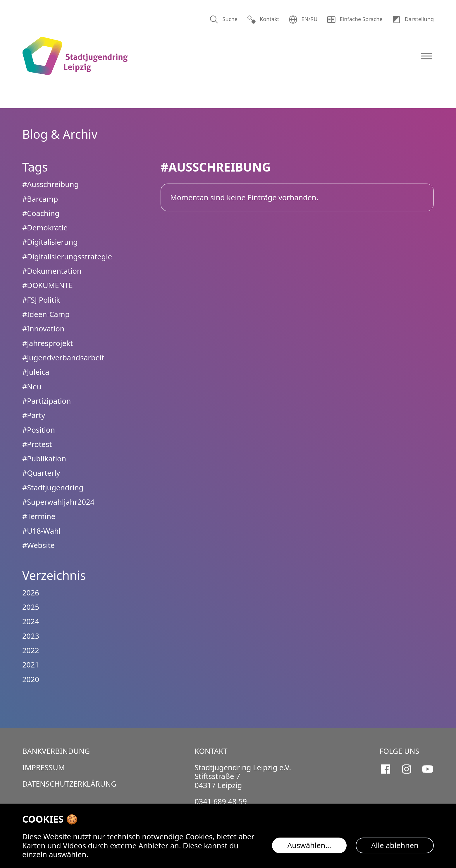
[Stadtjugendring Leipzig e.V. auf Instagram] (407, 769)
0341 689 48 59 (221, 801)
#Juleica (36, 372)
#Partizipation (47, 401)
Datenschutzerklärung (69, 784)
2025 (31, 607)
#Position (39, 430)
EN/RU (303, 20)
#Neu (32, 386)
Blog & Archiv (60, 134)
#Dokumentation (52, 271)
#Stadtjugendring (53, 487)
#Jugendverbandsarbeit (63, 357)
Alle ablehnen (395, 845)
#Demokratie (45, 227)
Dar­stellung (413, 20)
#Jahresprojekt (48, 343)
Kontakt (263, 20)
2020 (31, 679)
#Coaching (41, 213)
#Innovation (43, 328)
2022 (31, 650)
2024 (31, 621)
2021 (31, 665)
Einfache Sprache (355, 20)
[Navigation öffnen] (427, 56)
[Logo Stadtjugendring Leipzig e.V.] (75, 56)
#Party (34, 415)
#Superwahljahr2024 (58, 502)
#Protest (37, 444)
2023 (31, 636)
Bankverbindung (56, 751)
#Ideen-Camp (46, 314)
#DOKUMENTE (48, 285)
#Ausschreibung (50, 184)
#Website (38, 545)
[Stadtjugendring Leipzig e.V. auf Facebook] (386, 769)
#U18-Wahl (41, 531)
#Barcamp (40, 199)
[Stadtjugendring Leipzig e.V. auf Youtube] (428, 769)
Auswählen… (309, 845)
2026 (31, 593)
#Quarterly (41, 473)
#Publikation (44, 458)
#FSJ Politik (41, 300)
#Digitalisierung (50, 242)
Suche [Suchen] (223, 20)
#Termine (39, 516)
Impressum (44, 767)
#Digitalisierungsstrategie (67, 256)
